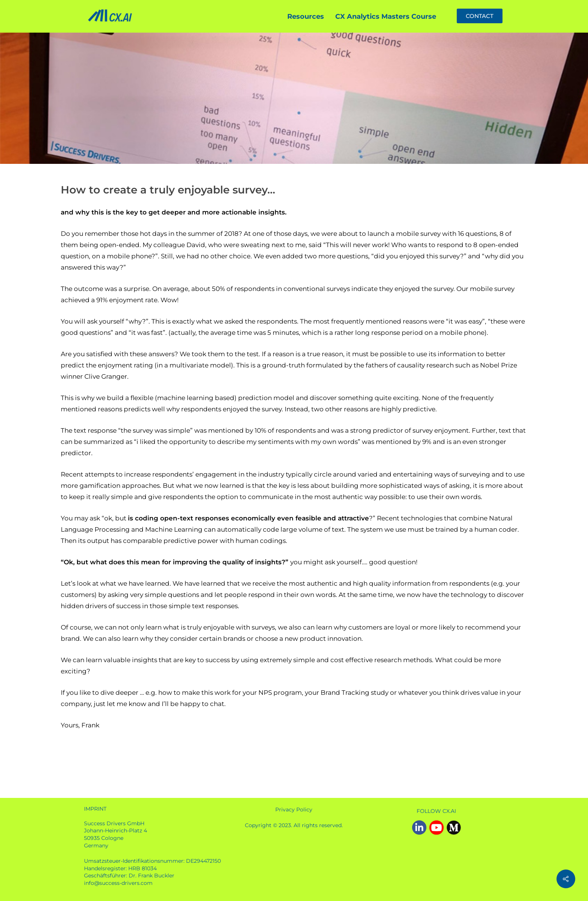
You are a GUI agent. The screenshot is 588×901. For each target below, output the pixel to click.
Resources (306, 16)
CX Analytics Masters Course (386, 16)
